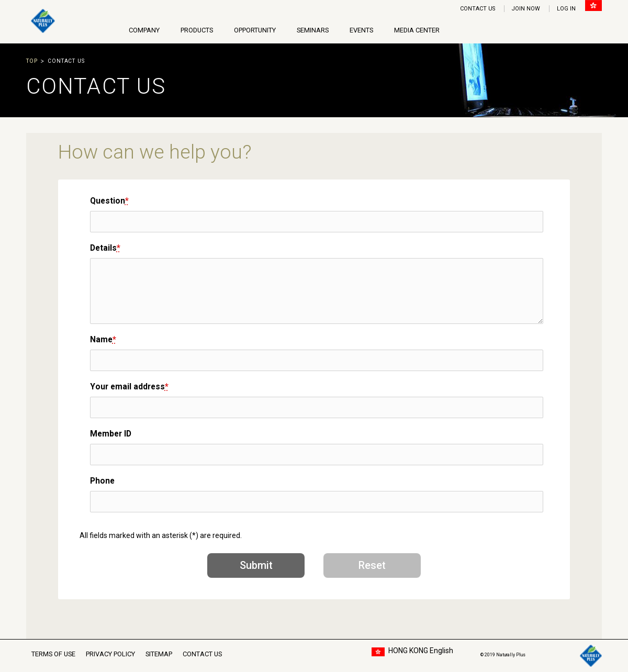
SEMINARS (313, 30)
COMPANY (144, 30)
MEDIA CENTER (417, 30)
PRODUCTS (197, 30)
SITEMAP (159, 654)
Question (109, 201)
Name (103, 339)
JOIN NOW (526, 9)
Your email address (129, 387)
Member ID (111, 434)
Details (105, 248)
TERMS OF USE (53, 654)
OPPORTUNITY (255, 30)
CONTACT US (478, 9)
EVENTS (361, 30)
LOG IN (566, 9)
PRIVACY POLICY (110, 654)
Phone (102, 481)
